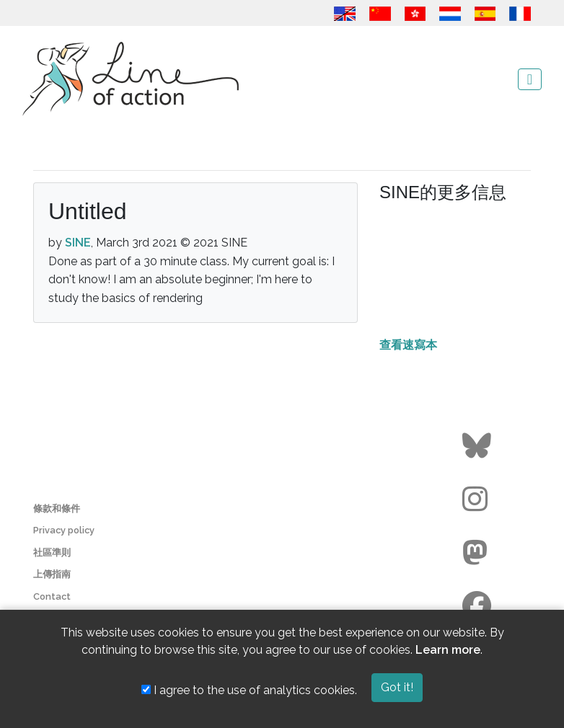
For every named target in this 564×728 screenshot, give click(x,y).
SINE (78, 243)
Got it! (397, 687)
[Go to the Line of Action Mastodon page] (479, 553)
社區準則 (52, 552)
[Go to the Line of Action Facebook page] (479, 606)
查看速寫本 (408, 345)
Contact (52, 596)
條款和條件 (57, 509)
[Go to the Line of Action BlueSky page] (479, 446)
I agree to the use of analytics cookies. (249, 690)
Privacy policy (64, 530)
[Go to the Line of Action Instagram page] (479, 500)
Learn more (448, 650)
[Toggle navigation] (530, 79)
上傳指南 (52, 574)
